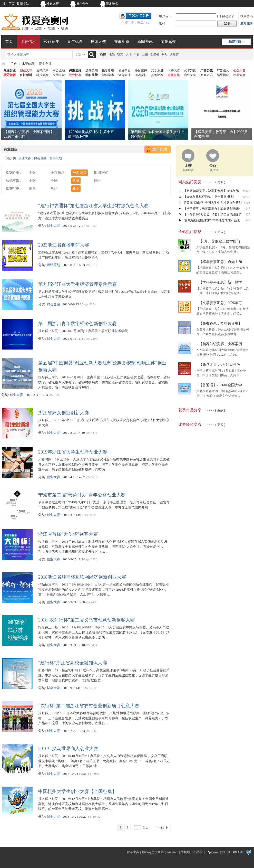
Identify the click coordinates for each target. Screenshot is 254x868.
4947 (247, 209)
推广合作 (82, 4)
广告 (137, 54)
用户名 (163, 16)
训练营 (174, 54)
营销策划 (42, 70)
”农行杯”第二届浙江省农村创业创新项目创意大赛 (89, 706)
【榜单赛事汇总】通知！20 (220, 262)
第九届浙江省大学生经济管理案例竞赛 (77, 284)
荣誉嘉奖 (168, 42)
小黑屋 (198, 852)
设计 (129, 54)
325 (248, 214)
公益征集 (52, 42)
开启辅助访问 (221, 4)
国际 (98, 181)
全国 (54, 181)
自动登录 (226, 16)
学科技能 (92, 75)
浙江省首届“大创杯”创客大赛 (68, 534)
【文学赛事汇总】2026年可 (220, 303)
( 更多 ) (220, 182)
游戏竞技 (141, 75)
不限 (32, 173)
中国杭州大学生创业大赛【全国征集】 (77, 791)
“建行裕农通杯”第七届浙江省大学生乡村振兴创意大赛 (93, 206)
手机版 (185, 852)
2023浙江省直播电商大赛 (64, 245)
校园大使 (98, 42)
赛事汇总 (122, 42)
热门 (54, 189)
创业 (112, 54)
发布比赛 (53, 4)
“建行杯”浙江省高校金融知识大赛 (73, 663)
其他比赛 (157, 75)
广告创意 (223, 70)
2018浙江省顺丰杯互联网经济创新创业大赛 (82, 577)
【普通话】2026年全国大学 (220, 385)
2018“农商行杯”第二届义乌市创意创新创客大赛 (86, 620)
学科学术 (108, 75)
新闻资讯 (145, 42)
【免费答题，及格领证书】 (220, 323)
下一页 (159, 827)
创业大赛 (26, 70)
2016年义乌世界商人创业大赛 (68, 749)
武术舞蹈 (190, 70)
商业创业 (9, 70)
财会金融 (59, 70)
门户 (14, 64)
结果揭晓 (223, 75)
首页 (9, 42)
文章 (78, 55)
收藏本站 (23, 4)
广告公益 (207, 70)
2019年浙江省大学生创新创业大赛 (73, 452)
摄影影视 (108, 70)
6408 (247, 203)
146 (248, 220)
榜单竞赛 (239, 75)
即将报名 (101, 173)
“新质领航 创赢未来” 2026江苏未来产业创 (212, 220)
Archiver (172, 852)
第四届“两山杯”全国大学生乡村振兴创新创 (213, 203)
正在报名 (58, 173)
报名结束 (80, 173)
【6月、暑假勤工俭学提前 (219, 241)
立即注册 (247, 23)
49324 (246, 191)
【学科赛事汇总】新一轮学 (220, 282)
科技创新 (26, 75)
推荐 (32, 189)
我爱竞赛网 (3, 64)
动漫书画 (124, 70)
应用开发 (59, 75)
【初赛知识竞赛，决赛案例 (220, 344)
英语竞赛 (9, 75)
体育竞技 (124, 75)
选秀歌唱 (92, 70)
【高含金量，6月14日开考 (219, 365)
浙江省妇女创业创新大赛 (64, 413)
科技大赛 (42, 75)
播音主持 (141, 70)
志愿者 (155, 54)
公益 (145, 54)
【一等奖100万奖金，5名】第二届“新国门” (213, 214)
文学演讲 (157, 70)
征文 (120, 54)
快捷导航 (235, 42)
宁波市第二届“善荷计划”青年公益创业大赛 (82, 495)
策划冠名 (112, 4)
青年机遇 (75, 42)
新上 (76, 189)
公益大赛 (239, 70)
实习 (164, 54)
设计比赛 (75, 75)
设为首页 (8, 4)
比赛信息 (28, 42)
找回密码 (247, 16)
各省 (76, 181)
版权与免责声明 (153, 852)
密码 (162, 23)
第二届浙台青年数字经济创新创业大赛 (77, 324)
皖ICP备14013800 (232, 852)
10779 (246, 197)
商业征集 (190, 75)
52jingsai (212, 852)
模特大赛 (174, 70)
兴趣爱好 (75, 70)
